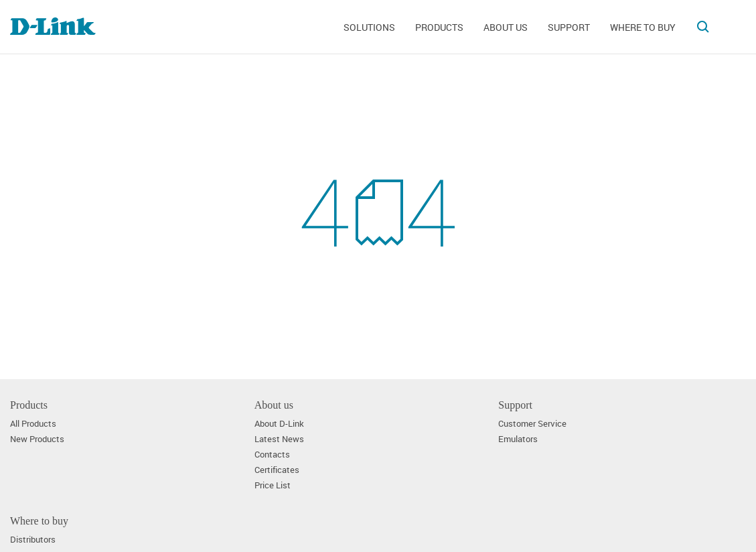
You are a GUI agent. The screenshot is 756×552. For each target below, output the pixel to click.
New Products (37, 439)
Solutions (369, 27)
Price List (273, 485)
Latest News (279, 439)
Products (439, 27)
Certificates (277, 470)
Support (569, 27)
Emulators (518, 439)
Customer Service (532, 424)
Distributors (33, 540)
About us (506, 27)
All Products (33, 424)
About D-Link (279, 424)
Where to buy (643, 27)
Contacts (272, 455)
